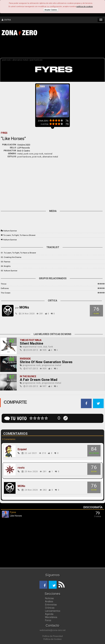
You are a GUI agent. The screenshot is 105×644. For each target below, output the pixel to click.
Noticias (49, 598)
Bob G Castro (24, 151)
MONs (21, 486)
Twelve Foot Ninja (31, 340)
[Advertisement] (51, 48)
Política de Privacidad (53, 636)
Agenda (49, 614)
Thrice (4, 284)
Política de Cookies (52, 639)
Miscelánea (51, 617)
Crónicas (50, 608)
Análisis (49, 601)
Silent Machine (31, 343)
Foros (48, 620)
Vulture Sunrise (10, 231)
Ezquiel (22, 449)
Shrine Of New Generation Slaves (46, 362)
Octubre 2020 (24, 145)
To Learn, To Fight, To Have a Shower (19, 235)
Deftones (5, 288)
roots (21, 468)
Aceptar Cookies (51, 10)
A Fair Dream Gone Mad (39, 380)
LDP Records (24, 148)
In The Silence (28, 376)
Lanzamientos (53, 611)
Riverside (25, 359)
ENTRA (6, 20)
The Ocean (6, 293)
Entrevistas (51, 605)
